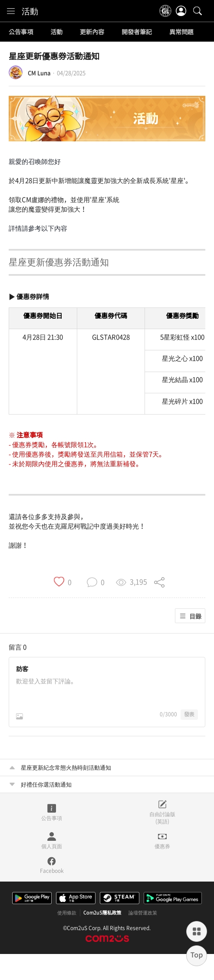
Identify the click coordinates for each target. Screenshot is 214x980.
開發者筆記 (137, 32)
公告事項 (21, 32)
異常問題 (181, 32)
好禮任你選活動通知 (46, 784)
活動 (30, 11)
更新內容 (92, 32)
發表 (189, 714)
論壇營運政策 (143, 913)
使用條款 (67, 913)
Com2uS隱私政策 (102, 913)
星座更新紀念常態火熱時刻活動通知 (66, 767)
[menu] (11, 11)
